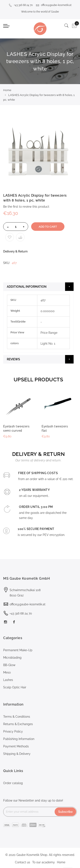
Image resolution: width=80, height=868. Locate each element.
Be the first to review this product (26, 207)
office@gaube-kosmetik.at (54, 5)
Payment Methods (16, 746)
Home (7, 90)
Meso (7, 672)
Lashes (8, 680)
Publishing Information (19, 739)
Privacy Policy (13, 731)
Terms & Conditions (17, 717)
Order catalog (13, 783)
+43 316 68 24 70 (21, 5)
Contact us (23, 862)
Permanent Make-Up (18, 650)
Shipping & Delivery (17, 754)
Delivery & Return (15, 251)
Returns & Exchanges (18, 724)
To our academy (44, 862)
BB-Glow (9, 665)
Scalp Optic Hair (15, 687)
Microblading (12, 658)
